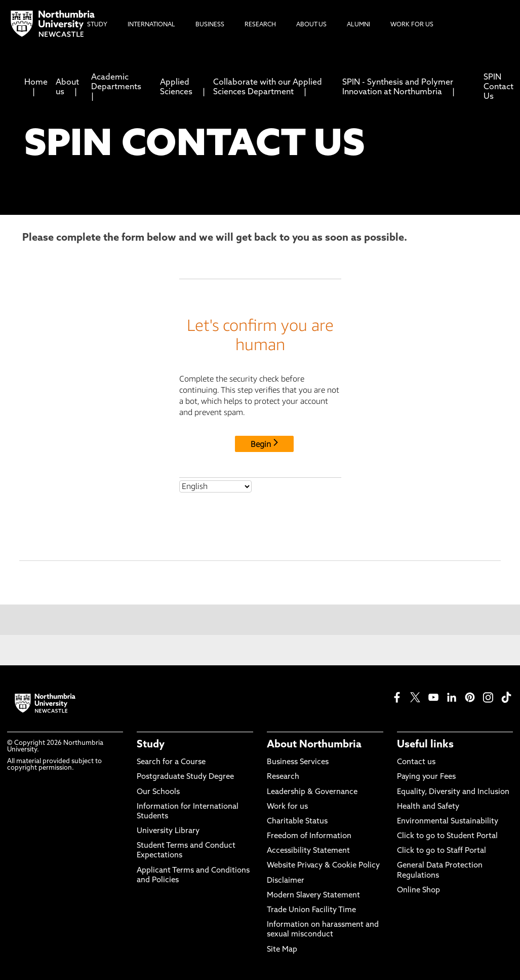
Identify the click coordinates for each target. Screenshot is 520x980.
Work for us (287, 807)
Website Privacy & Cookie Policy (323, 866)
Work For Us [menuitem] (412, 25)
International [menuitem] (151, 25)
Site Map (282, 950)
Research (283, 777)
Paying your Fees (426, 777)
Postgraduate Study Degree (185, 777)
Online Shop (418, 891)
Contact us (416, 762)
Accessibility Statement (308, 851)
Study (151, 745)
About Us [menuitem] (311, 25)
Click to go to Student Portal (447, 836)
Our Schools (158, 792)
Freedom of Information (309, 836)
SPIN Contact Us (498, 87)
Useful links (425, 745)
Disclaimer (286, 881)
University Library (168, 831)
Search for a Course (171, 762)
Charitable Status (297, 822)
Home (36, 83)
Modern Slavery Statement (313, 896)
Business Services (298, 762)
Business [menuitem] (210, 25)
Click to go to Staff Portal (442, 851)
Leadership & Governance (312, 792)
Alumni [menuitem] (358, 25)
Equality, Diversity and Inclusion (453, 792)
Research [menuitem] (260, 25)
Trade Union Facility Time (311, 910)
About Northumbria (314, 745)
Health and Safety (428, 807)
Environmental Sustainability (448, 822)
